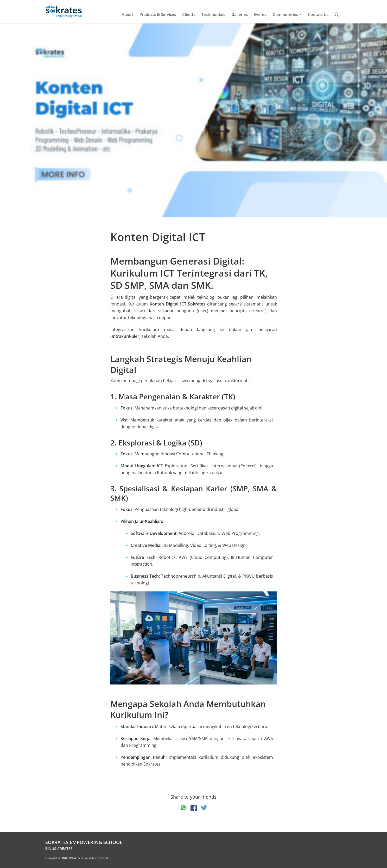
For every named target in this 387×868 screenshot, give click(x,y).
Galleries (240, 14)
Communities (288, 14)
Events (260, 14)
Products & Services (158, 14)
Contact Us (318, 14)
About (128, 14)
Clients (189, 14)
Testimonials (213, 14)
